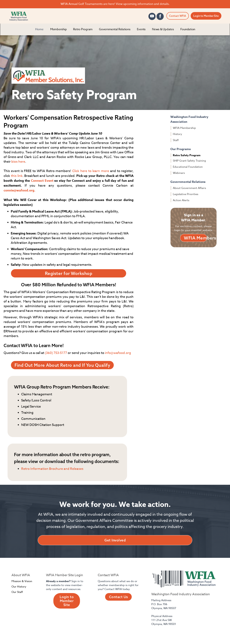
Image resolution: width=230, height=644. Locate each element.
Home (39, 29)
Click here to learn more (91, 171)
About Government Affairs (189, 188)
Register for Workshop (69, 273)
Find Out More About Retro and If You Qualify (62, 365)
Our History (19, 587)
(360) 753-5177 (56, 353)
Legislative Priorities (186, 194)
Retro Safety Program (187, 155)
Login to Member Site (206, 16)
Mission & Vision (22, 581)
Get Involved (115, 540)
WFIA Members (195, 238)
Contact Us (119, 597)
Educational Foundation (188, 167)
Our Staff (17, 592)
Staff (176, 140)
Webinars (179, 173)
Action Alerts (181, 200)
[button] (59, 29)
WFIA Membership (184, 128)
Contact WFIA (178, 16)
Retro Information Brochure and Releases (52, 469)
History (177, 134)
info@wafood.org (118, 353)
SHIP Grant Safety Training (189, 161)
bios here (18, 162)
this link (17, 176)
